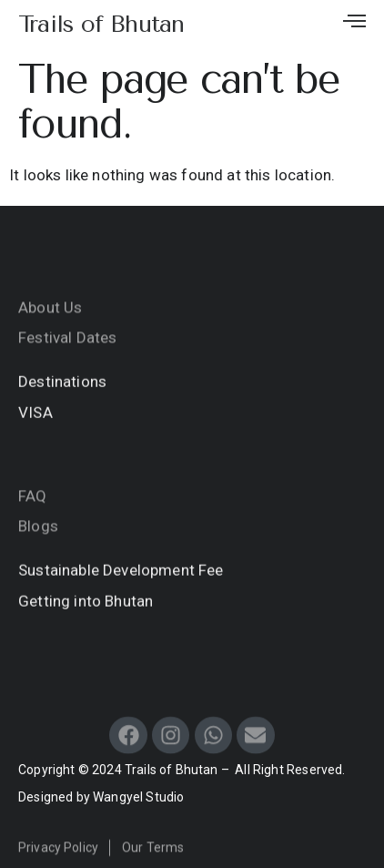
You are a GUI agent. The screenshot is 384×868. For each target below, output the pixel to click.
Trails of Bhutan (101, 24)
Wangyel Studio (138, 797)
